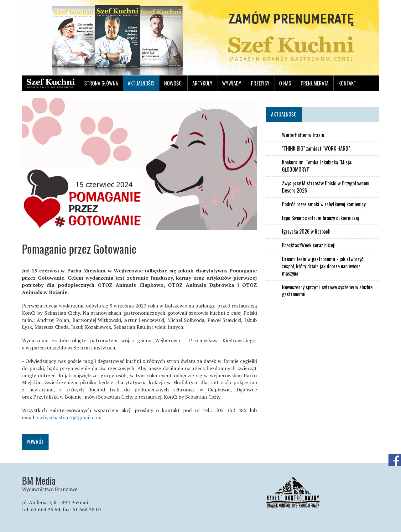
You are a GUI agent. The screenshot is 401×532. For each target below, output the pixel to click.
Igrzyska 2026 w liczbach (306, 232)
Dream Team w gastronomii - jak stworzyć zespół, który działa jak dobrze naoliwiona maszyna (323, 266)
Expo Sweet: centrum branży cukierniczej (320, 218)
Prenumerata (315, 83)
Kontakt (347, 83)
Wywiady (232, 83)
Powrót (35, 442)
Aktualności (141, 83)
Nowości (173, 83)
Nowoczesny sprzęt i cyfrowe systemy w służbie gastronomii (327, 291)
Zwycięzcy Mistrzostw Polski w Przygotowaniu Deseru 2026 (326, 187)
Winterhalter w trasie (303, 135)
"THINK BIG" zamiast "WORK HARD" (316, 149)
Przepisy (260, 83)
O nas (285, 83)
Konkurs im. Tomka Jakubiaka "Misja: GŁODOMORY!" (317, 166)
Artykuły (202, 83)
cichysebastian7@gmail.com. (70, 417)
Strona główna (101, 83)
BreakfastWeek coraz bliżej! (309, 245)
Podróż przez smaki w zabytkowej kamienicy (324, 204)
